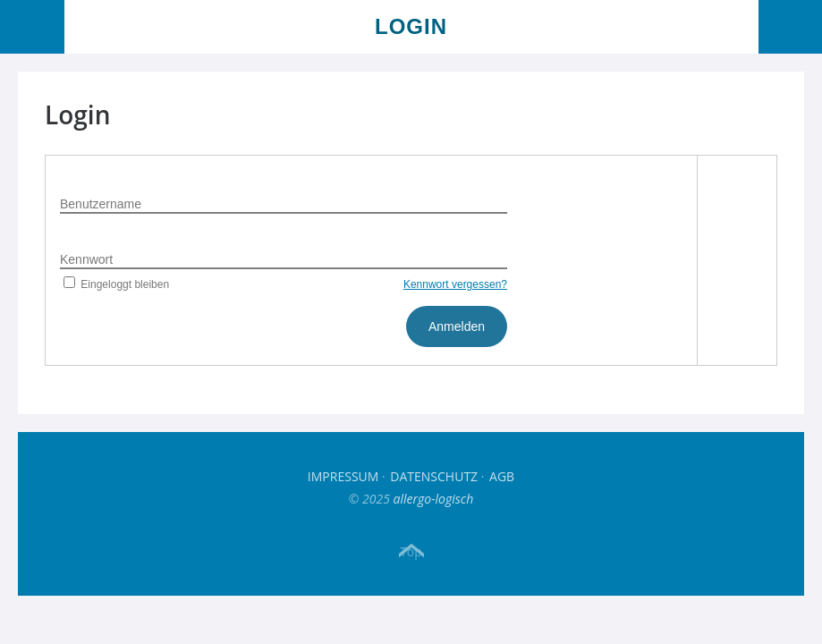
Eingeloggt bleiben (114, 284)
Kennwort (86, 259)
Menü (33, 27)
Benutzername (101, 204)
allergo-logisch (434, 499)
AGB (502, 476)
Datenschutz (434, 476)
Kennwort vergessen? (455, 284)
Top (411, 551)
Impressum (343, 476)
